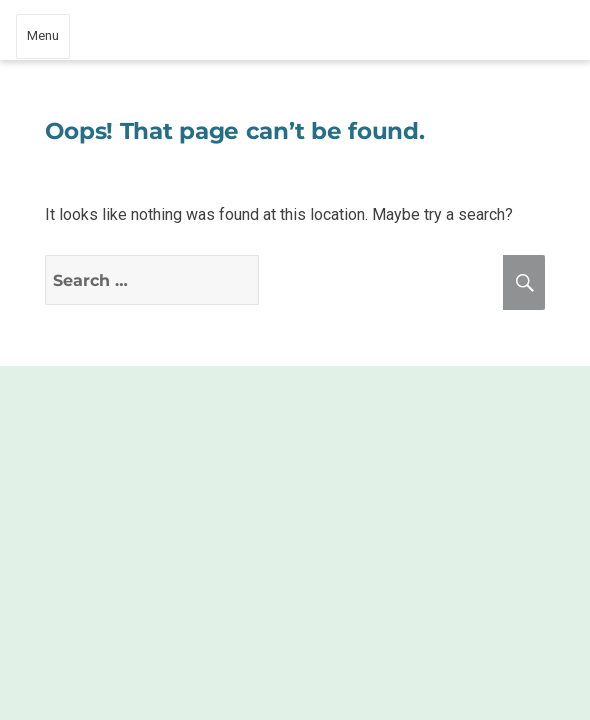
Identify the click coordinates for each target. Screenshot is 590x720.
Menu (43, 35)
